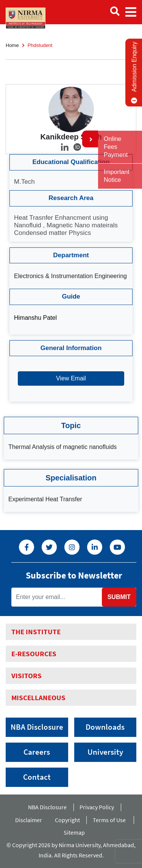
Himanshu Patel (35, 318)
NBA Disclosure (37, 727)
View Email (71, 378)
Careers (37, 752)
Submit (119, 597)
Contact (37, 777)
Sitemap (74, 832)
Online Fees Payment (116, 147)
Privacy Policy (97, 807)
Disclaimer (29, 820)
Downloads (105, 727)
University (105, 752)
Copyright (67, 820)
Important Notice (117, 176)
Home (12, 45)
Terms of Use (111, 820)
